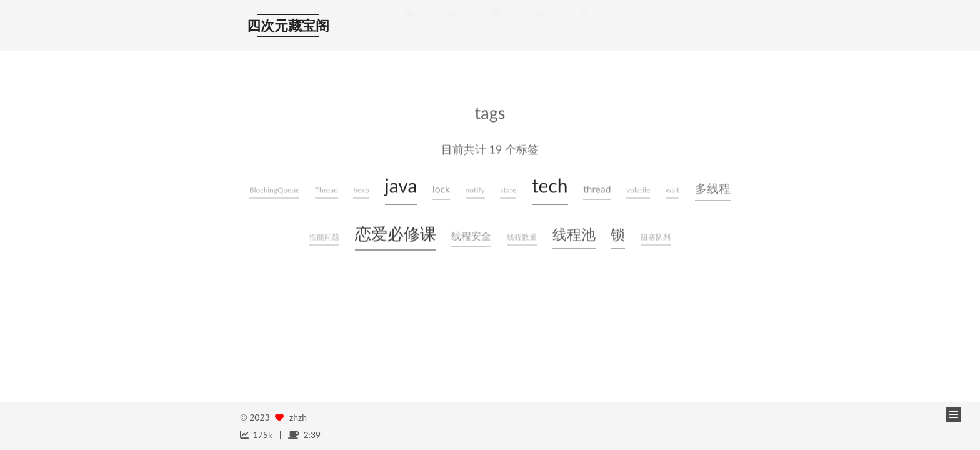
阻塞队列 (656, 236)
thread (597, 188)
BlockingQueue (274, 189)
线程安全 (471, 235)
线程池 (574, 233)
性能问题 (324, 236)
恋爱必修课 (396, 232)
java (401, 184)
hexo (361, 189)
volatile (638, 189)
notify (475, 189)
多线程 (713, 187)
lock (441, 188)
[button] (954, 414)
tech (550, 184)
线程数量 (522, 236)
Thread (327, 189)
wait (673, 189)
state (508, 189)
